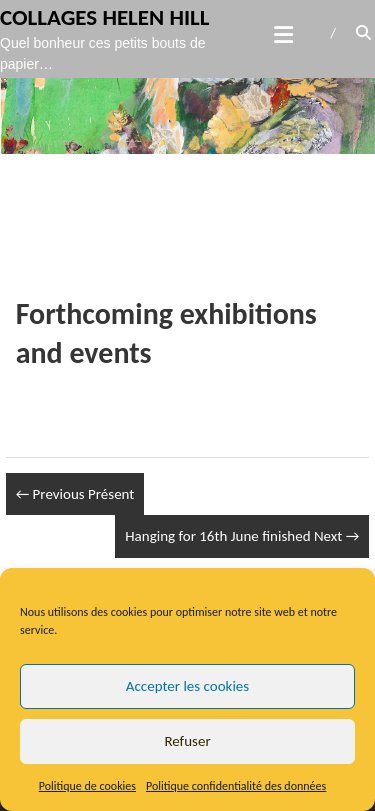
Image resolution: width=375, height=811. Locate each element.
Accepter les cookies (187, 686)
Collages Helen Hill (105, 17)
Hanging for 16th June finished (242, 536)
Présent (75, 494)
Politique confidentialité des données (236, 786)
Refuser (187, 741)
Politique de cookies (87, 786)
